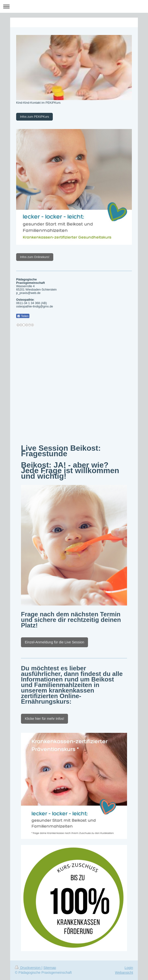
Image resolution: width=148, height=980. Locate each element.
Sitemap (50, 968)
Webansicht (124, 973)
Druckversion (28, 968)
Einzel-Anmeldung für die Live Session (54, 642)
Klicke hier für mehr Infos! (44, 719)
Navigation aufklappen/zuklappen (74, 6)
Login (129, 968)
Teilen (23, 316)
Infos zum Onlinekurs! (35, 257)
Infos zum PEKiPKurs (34, 117)
